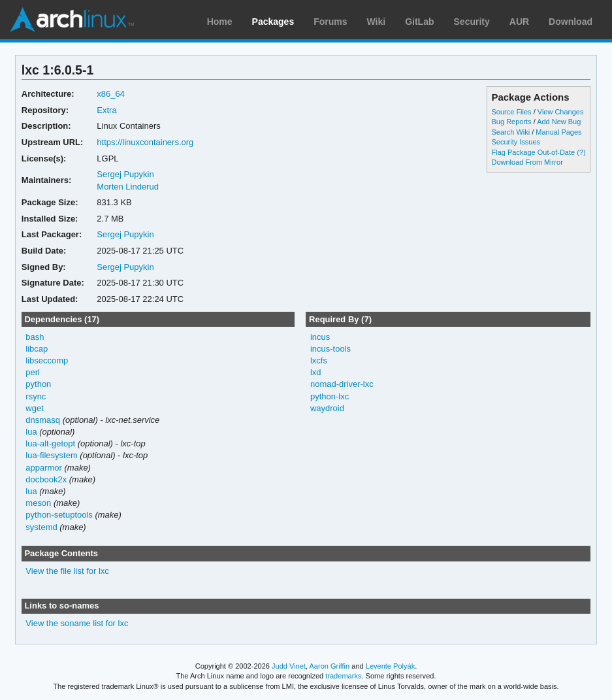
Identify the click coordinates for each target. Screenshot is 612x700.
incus (320, 337)
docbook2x (46, 479)
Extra (106, 110)
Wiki (377, 22)
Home (220, 22)
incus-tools (330, 349)
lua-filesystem (51, 455)
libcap (37, 349)
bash (35, 337)
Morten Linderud (128, 187)
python (38, 384)
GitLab (419, 22)
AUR (519, 22)
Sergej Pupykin (125, 174)
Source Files (512, 112)
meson (38, 503)
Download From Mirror (527, 162)
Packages (273, 22)
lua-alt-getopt (50, 443)
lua (31, 432)
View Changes (561, 112)
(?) (581, 152)
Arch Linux (72, 20)
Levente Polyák (390, 666)
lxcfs (319, 360)
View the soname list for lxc (77, 623)
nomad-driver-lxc (342, 384)
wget (34, 408)
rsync (36, 396)
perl (33, 372)
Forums (330, 22)
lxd (316, 372)
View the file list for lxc (67, 571)
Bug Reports (512, 122)
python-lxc (330, 396)
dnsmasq (43, 420)
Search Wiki (511, 132)
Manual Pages (558, 132)
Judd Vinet (289, 666)
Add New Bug (559, 122)
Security (472, 22)
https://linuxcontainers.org (145, 142)
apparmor (44, 468)
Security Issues (516, 142)
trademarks (343, 676)
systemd (41, 527)
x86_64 (111, 94)
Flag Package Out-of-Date (534, 152)
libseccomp (47, 360)
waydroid (327, 408)
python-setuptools (59, 515)
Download (571, 22)
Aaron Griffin (329, 666)
